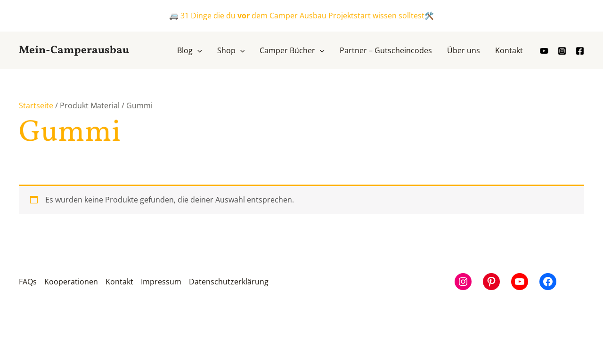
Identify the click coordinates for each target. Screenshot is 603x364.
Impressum (161, 282)
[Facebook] (580, 51)
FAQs (28, 282)
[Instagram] (562, 51)
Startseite (36, 105)
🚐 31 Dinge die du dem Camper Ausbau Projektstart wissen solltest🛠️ (301, 16)
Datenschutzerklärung (229, 282)
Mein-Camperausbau (74, 50)
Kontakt (119, 282)
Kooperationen (71, 282)
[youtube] (544, 51)
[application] (197, 50)
